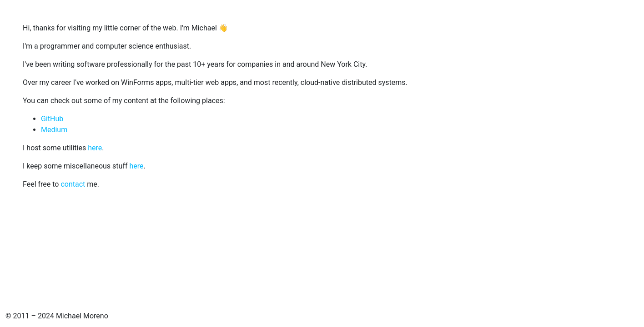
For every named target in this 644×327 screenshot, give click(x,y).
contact (73, 184)
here (95, 148)
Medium (54, 130)
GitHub (52, 119)
